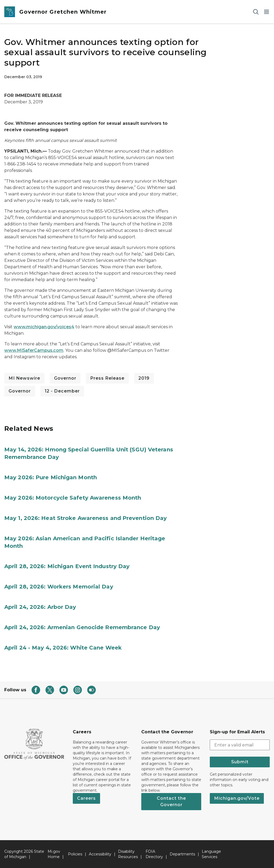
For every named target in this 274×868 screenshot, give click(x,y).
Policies (75, 854)
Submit (240, 762)
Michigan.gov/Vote (237, 798)
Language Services (211, 854)
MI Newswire (24, 378)
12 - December (62, 391)
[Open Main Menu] (267, 12)
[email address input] (240, 745)
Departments (182, 854)
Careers (86, 798)
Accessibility (100, 854)
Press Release (107, 378)
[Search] (256, 12)
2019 (144, 378)
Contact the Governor (171, 801)
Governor (65, 378)
